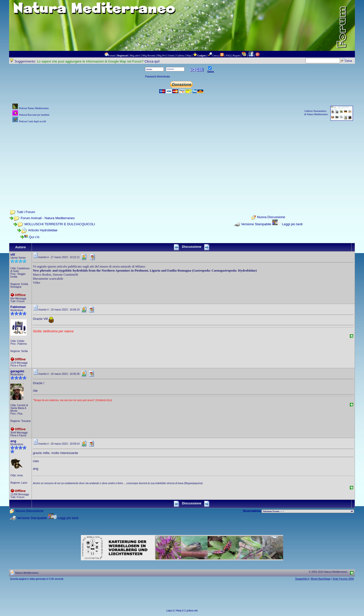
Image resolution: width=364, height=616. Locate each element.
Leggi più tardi (292, 224)
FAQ (228, 56)
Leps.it (170, 611)
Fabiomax (18, 307)
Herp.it (180, 611)
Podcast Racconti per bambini (34, 115)
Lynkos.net (192, 611)
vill (13, 254)
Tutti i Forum (26, 212)
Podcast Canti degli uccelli (32, 121)
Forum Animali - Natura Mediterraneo (48, 218)
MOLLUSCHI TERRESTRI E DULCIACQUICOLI (60, 224)
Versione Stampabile (256, 224)
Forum (112, 56)
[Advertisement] (182, 159)
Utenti (171, 56)
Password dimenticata (157, 77)
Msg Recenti (149, 56)
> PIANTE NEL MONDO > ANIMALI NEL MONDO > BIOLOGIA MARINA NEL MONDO (308, 511)
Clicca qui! (152, 61)
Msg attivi (135, 56)
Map (189, 56)
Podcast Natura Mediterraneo (34, 108)
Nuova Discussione (271, 217)
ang (13, 441)
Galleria (180, 56)
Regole (236, 56)
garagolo (17, 371)
